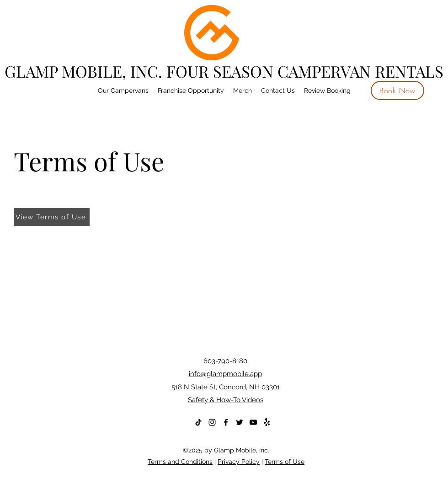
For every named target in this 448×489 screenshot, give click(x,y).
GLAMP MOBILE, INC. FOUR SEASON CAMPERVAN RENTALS (224, 71)
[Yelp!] (267, 422)
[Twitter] (240, 422)
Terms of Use (285, 462)
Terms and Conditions (180, 462)
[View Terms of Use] (52, 217)
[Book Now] (397, 90)
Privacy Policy (239, 462)
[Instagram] (212, 422)
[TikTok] (198, 422)
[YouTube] (253, 422)
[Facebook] (226, 422)
